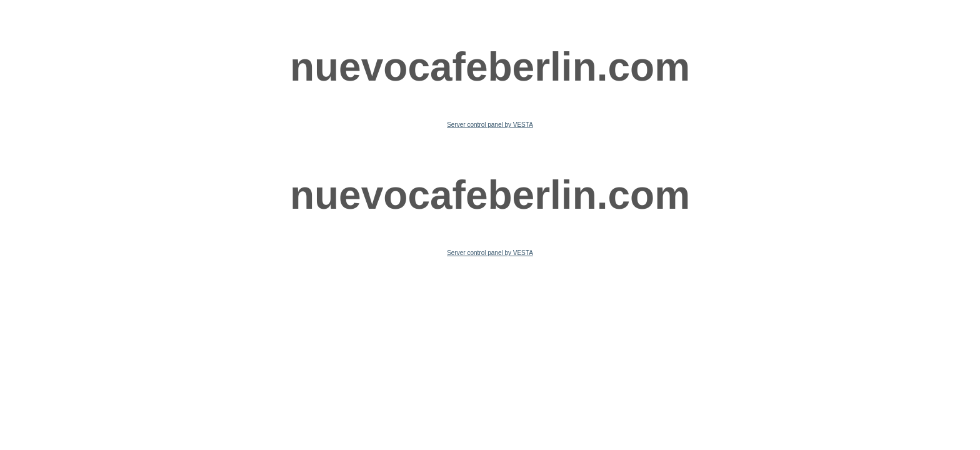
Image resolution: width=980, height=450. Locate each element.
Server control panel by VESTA (490, 125)
